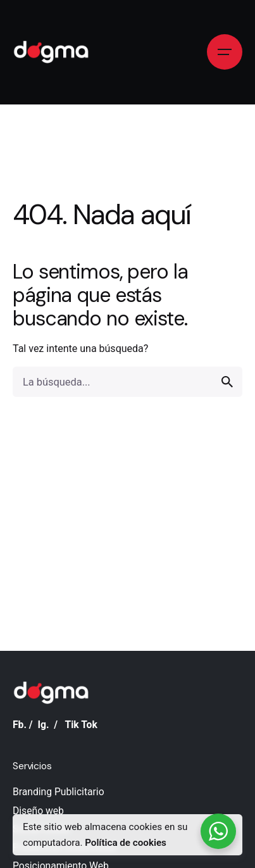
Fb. (20, 725)
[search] (227, 382)
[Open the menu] (225, 52)
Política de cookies (126, 843)
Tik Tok (81, 725)
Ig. (43, 725)
